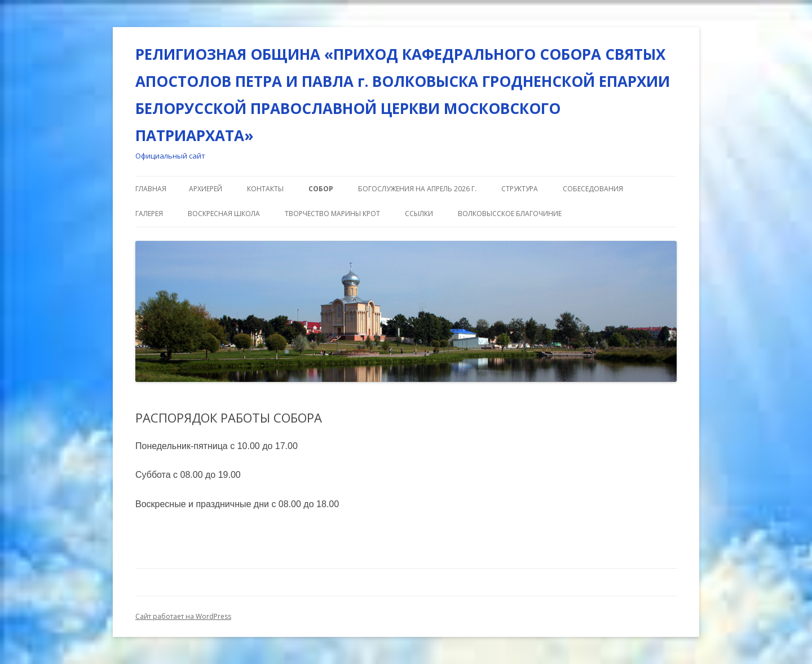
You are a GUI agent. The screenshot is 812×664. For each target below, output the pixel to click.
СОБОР (321, 189)
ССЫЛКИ (419, 214)
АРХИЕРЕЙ (206, 189)
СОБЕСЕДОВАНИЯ (593, 189)
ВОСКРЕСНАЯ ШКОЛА (224, 214)
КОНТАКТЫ (265, 189)
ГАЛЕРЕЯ (149, 214)
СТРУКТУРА (520, 189)
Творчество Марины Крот (332, 214)
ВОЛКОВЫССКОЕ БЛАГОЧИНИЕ (510, 214)
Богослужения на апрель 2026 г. (417, 189)
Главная (151, 189)
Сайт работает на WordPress (183, 616)
